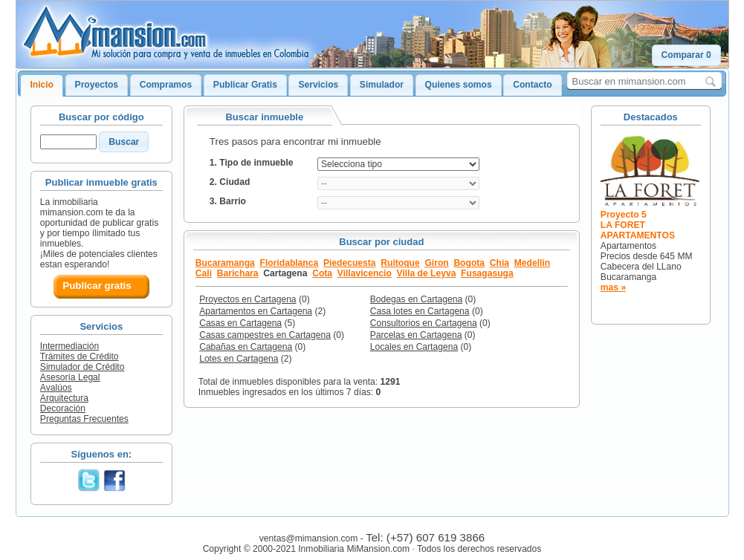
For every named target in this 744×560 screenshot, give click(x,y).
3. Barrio (228, 201)
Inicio (42, 85)
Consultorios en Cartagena (424, 323)
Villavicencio (365, 273)
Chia (499, 263)
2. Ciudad (230, 182)
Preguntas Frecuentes (84, 419)
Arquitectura (64, 398)
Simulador (382, 85)
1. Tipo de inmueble (252, 163)
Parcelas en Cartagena (416, 335)
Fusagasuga (487, 273)
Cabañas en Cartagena (246, 347)
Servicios (318, 85)
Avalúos (56, 388)
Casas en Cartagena (240, 323)
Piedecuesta (350, 263)
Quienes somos (459, 85)
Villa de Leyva (427, 273)
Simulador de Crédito (83, 367)
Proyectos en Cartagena (248, 299)
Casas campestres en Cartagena (265, 335)
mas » (613, 287)
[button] (686, 55)
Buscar (124, 142)
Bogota (469, 263)
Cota (322, 273)
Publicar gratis (97, 286)
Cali (204, 273)
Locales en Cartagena (414, 347)
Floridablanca (289, 263)
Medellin (532, 263)
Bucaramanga (225, 263)
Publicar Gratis (245, 85)
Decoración (63, 408)
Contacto (532, 85)
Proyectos (97, 85)
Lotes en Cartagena (239, 359)
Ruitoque (400, 263)
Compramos (166, 85)
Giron (436, 263)
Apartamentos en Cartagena (256, 311)
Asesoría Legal (70, 377)
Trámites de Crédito (80, 356)
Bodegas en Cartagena (416, 299)
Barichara (238, 273)
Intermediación (69, 346)
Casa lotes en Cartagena (420, 311)
